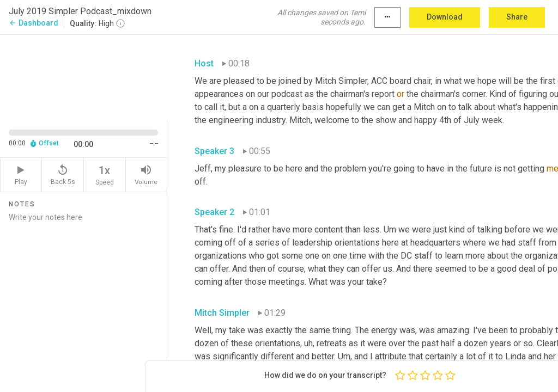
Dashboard (34, 23)
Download (445, 17)
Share (517, 17)
